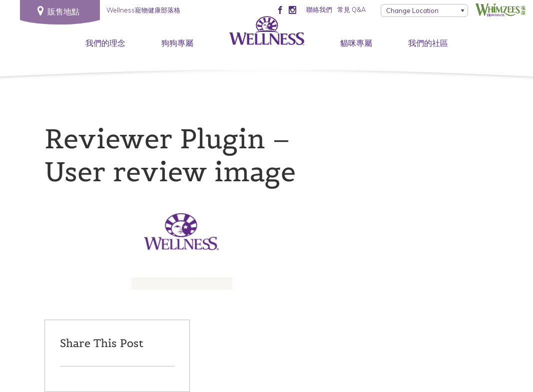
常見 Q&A (351, 9)
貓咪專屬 (356, 43)
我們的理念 (105, 43)
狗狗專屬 (177, 43)
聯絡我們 (319, 9)
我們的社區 (428, 43)
